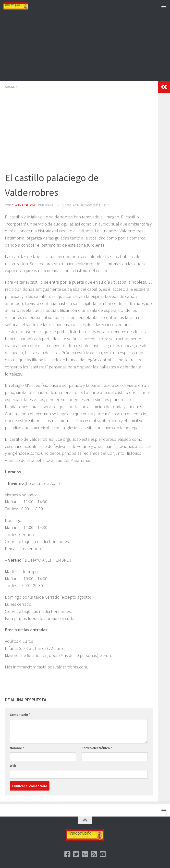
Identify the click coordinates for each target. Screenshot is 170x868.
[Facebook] (67, 854)
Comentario (20, 715)
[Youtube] (103, 854)
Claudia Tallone (24, 205)
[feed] (94, 854)
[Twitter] (76, 854)
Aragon (11, 87)
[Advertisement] (85, 47)
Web (13, 766)
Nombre (17, 748)
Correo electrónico (97, 748)
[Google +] (85, 854)
